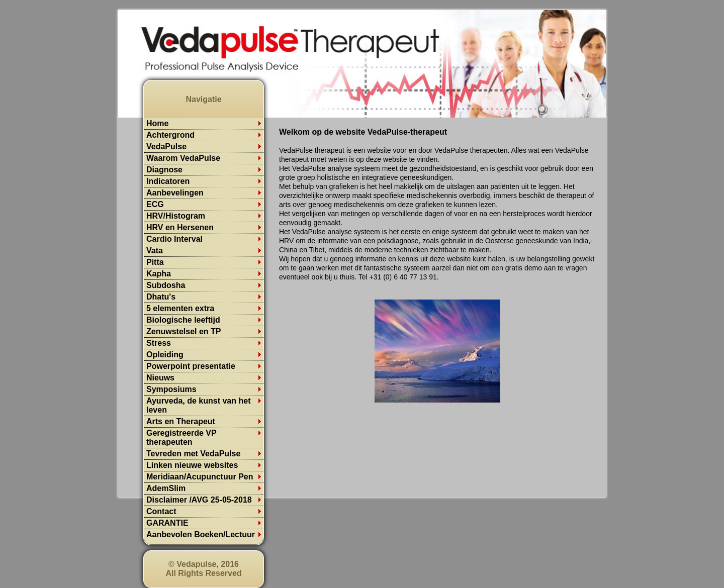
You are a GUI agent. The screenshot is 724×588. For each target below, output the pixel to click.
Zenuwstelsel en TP (184, 331)
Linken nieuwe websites (192, 465)
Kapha (159, 274)
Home (157, 123)
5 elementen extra (180, 308)
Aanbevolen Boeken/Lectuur (201, 534)
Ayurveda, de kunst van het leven (198, 405)
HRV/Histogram (176, 216)
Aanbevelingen (175, 193)
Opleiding (165, 355)
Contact (161, 511)
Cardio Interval (174, 239)
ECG (155, 204)
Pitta (155, 262)
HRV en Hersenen (180, 227)
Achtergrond (170, 135)
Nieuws (160, 378)
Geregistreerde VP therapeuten (182, 437)
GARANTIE (167, 523)
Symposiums (171, 389)
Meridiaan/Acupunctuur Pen (200, 477)
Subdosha (166, 285)
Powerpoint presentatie (191, 366)
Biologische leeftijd (183, 320)
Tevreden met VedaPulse (193, 454)
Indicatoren (168, 181)
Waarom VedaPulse (183, 158)
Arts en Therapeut (181, 421)
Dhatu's (161, 297)
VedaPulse (166, 146)
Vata (155, 251)
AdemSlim (166, 488)
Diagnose (164, 170)
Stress (159, 343)
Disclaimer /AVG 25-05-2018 (199, 500)
